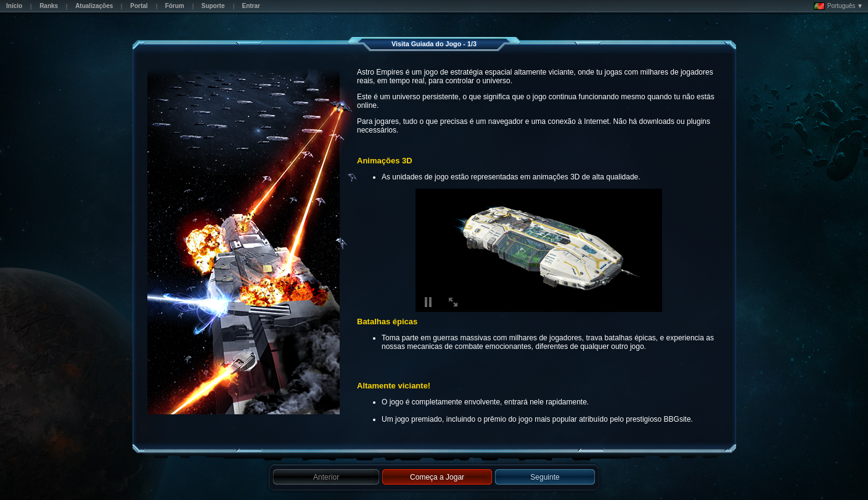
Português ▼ (838, 6)
